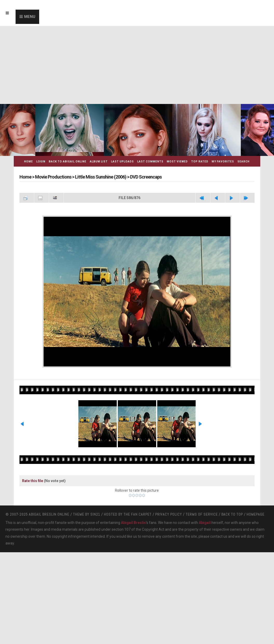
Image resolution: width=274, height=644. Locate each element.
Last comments (150, 162)
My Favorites (223, 162)
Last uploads (122, 162)
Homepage (255, 514)
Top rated (200, 162)
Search (244, 162)
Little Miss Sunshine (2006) (101, 177)
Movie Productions (53, 177)
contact (216, 536)
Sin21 (95, 514)
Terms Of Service (202, 514)
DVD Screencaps (146, 177)
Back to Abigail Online (68, 162)
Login (41, 162)
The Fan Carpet (138, 514)
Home (29, 162)
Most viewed (177, 162)
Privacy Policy (169, 514)
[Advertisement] (137, 65)
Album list (99, 162)
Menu (30, 17)
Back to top (232, 514)
